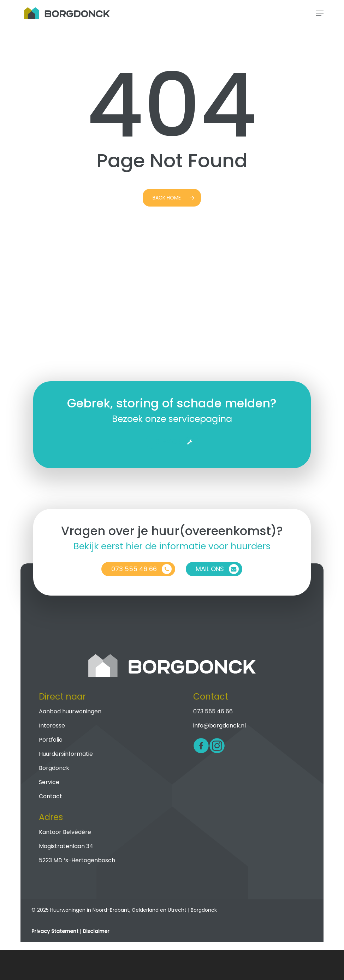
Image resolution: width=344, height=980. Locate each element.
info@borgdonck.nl (220, 726)
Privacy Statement (55, 931)
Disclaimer (96, 931)
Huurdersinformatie (66, 754)
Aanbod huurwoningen (70, 711)
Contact (51, 796)
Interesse (52, 726)
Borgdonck (54, 768)
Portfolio (51, 740)
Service (49, 782)
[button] (320, 13)
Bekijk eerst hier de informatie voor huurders (172, 546)
